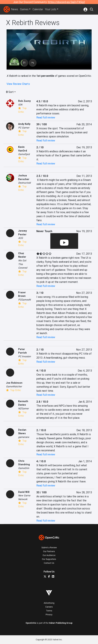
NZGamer (23, 409)
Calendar (38, 9)
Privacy (49, 615)
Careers (49, 607)
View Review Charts (18, 84)
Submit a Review (49, 548)
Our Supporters (49, 559)
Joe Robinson (14, 383)
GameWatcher (14, 387)
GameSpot (24, 154)
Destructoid (24, 183)
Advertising (49, 603)
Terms (49, 611)
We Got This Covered (23, 264)
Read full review (46, 117)
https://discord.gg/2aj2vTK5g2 (66, 2)
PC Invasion (25, 356)
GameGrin (24, 468)
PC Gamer (24, 128)
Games (24, 9)
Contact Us (49, 563)
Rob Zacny (24, 101)
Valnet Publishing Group (61, 623)
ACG (21, 238)
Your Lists (51, 9)
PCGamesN (24, 300)
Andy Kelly (24, 124)
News (15, 9)
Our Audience (49, 555)
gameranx (24, 437)
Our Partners (49, 551)
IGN (20, 105)
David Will (24, 492)
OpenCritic (31, 623)
